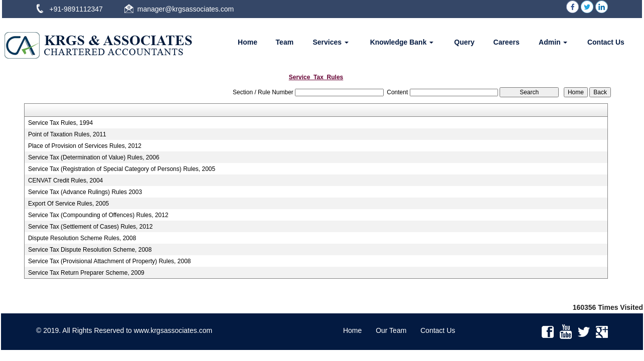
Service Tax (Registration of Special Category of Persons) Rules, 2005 (122, 169)
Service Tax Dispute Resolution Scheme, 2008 (90, 250)
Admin (553, 42)
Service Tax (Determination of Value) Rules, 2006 (94, 157)
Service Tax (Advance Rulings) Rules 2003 (85, 192)
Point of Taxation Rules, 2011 (67, 134)
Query (464, 42)
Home (248, 42)
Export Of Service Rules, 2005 (68, 204)
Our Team (391, 330)
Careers (507, 42)
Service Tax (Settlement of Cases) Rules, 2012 (91, 227)
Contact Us (606, 42)
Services (331, 42)
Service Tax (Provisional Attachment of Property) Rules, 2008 (110, 261)
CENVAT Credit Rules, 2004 (65, 180)
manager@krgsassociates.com (186, 9)
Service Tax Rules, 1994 (60, 123)
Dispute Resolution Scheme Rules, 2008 (82, 238)
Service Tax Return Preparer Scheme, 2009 (86, 273)
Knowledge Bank (402, 42)
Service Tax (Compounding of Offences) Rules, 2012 (98, 215)
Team (285, 42)
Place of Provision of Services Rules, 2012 (85, 146)
